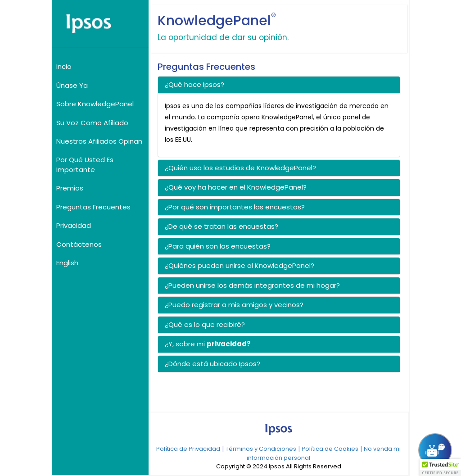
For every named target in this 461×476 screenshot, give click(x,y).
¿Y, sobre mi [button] (186, 344)
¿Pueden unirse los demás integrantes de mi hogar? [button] (252, 285)
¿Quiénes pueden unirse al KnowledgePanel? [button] (240, 265)
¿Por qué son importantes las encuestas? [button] (235, 207)
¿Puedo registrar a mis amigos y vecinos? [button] (234, 305)
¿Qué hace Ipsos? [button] (194, 84)
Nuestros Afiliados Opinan (99, 141)
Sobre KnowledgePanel (95, 104)
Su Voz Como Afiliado (92, 123)
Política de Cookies (330, 449)
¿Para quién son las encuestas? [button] (218, 246)
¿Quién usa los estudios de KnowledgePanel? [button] (240, 168)
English (67, 263)
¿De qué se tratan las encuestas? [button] (221, 226)
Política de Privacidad (188, 449)
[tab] (279, 85)
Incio (64, 66)
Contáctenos (79, 244)
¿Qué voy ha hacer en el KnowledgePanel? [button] (236, 187)
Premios (70, 188)
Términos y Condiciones (261, 449)
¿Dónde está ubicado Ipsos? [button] (212, 364)
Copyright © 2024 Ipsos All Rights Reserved (279, 467)
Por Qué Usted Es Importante (85, 164)
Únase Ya (72, 85)
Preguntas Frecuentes (93, 207)
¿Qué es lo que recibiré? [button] (205, 324)
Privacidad (74, 225)
